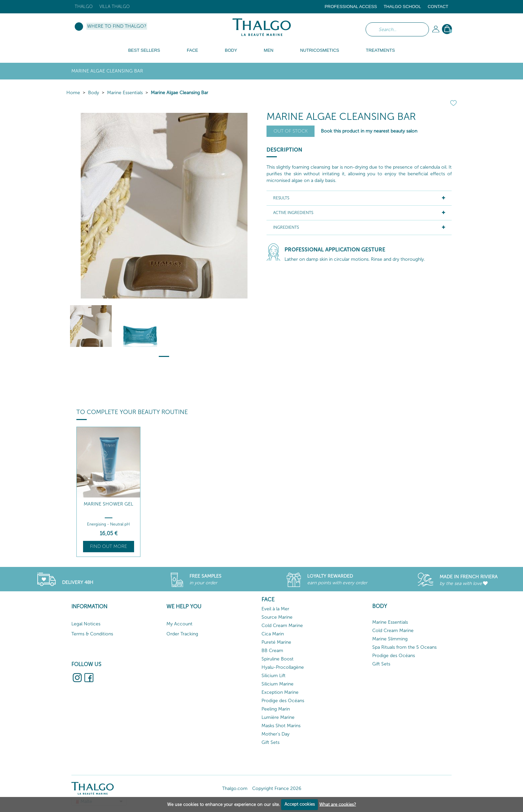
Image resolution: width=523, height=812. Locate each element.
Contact (438, 7)
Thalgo (84, 7)
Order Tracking (182, 634)
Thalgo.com (235, 788)
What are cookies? (338, 804)
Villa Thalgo (115, 7)
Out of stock (291, 131)
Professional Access (351, 7)
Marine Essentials (125, 93)
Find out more (109, 546)
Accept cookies (300, 804)
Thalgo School (402, 7)
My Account (179, 624)
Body (94, 93)
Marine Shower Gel (108, 504)
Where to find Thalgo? (117, 26)
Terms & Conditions (92, 634)
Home (73, 93)
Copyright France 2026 (277, 788)
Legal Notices (86, 624)
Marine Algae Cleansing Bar (179, 93)
